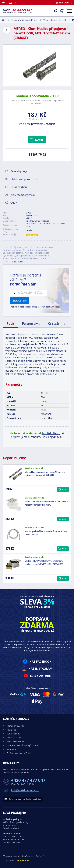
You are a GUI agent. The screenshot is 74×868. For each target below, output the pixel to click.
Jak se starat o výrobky (23, 195)
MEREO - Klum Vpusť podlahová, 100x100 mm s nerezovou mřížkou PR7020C (46, 503)
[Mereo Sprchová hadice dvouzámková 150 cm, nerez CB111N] (14, 534)
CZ (10, 3)
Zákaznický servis (16, 741)
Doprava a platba (15, 737)
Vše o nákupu (13, 734)
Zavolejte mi (20, 301)
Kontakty (11, 749)
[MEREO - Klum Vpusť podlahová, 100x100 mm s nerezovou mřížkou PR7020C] (14, 505)
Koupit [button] (65, 489)
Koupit (39, 140)
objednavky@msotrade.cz (37, 221)
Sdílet (13, 203)
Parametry (31, 323)
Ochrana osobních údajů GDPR (22, 745)
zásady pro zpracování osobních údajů (42, 307)
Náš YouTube (40, 676)
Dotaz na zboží (19, 187)
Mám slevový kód (16, 726)
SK (15, 3)
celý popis (17, 261)
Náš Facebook (40, 661)
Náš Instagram (40, 669)
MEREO (29, 218)
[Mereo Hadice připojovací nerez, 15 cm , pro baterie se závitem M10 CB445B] (14, 475)
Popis (11, 323)
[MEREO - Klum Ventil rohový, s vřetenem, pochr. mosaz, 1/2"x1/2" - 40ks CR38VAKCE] (14, 564)
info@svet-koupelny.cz (25, 790)
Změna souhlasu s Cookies (20, 753)
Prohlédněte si (50, 433)
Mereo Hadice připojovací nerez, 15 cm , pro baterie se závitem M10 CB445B (45, 474)
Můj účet (11, 730)
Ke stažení (56, 323)
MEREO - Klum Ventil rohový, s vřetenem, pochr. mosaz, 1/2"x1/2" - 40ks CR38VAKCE (44, 562)
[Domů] (5, 3)
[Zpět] (7, 30)
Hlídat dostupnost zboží (24, 179)
